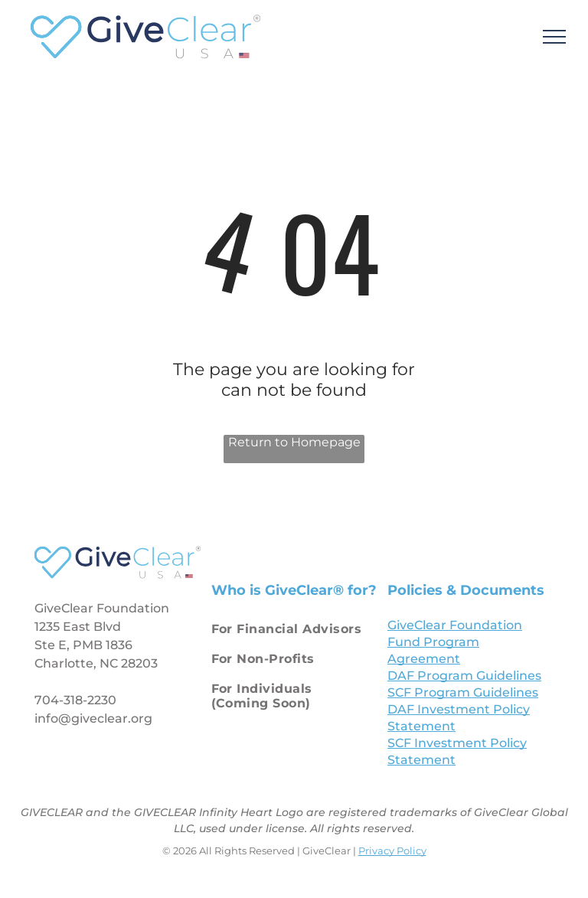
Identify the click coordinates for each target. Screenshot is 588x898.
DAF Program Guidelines (464, 676)
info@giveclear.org (93, 718)
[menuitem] (291, 632)
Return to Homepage (294, 442)
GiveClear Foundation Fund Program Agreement (455, 642)
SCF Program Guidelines (463, 692)
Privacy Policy (392, 851)
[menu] (554, 37)
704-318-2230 (75, 700)
